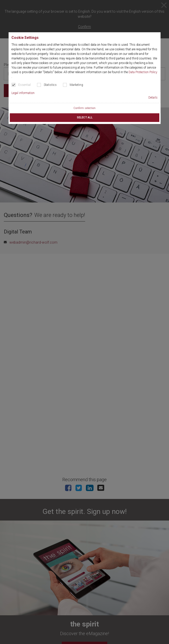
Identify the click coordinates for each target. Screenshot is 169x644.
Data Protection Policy (143, 72)
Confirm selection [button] (84, 108)
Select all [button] (85, 117)
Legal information (23, 93)
